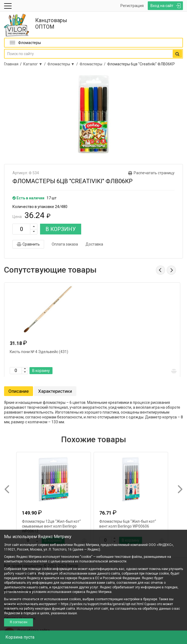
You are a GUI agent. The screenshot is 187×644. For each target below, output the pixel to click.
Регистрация (132, 6)
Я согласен (19, 622)
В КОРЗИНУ (61, 229)
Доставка (94, 244)
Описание (19, 391)
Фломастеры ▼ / (63, 64)
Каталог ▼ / (35, 64)
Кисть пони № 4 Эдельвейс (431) (39, 352)
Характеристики (55, 391)
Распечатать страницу (154, 173)
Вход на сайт (162, 6)
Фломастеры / (93, 64)
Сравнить (28, 244)
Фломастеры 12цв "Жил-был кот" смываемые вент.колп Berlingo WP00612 (51, 526)
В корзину (41, 371)
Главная (11, 64)
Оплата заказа (65, 244)
